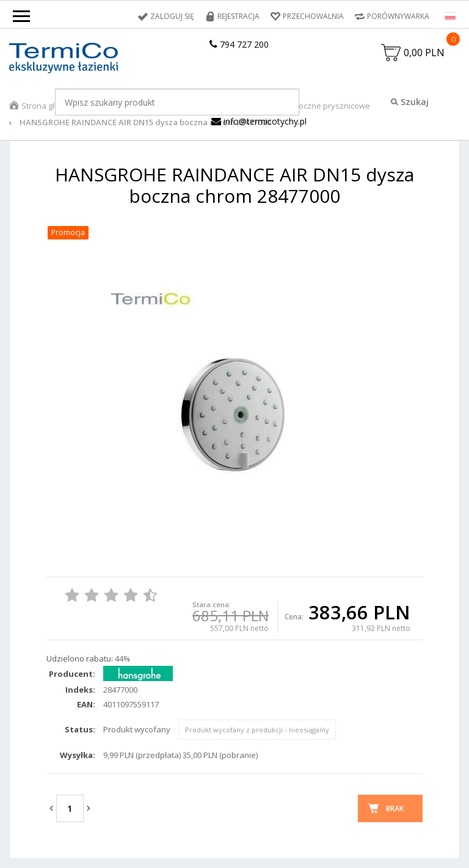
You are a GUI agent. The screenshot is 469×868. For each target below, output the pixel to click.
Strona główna (48, 106)
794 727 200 (239, 44)
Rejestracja (238, 16)
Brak (395, 808)
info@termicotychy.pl (259, 121)
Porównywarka (398, 16)
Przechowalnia (313, 16)
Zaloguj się (172, 16)
